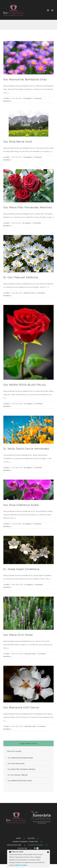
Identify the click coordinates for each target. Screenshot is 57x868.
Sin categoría (28, 98)
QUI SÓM (31, 838)
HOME (18, 838)
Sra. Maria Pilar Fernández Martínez (28, 207)
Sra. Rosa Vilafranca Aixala (21, 505)
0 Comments (38, 98)
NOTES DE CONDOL (36, 845)
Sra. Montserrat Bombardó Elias (25, 79)
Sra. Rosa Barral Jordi (18, 142)
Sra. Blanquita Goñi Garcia (21, 707)
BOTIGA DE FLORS (14, 845)
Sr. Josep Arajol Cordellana (21, 569)
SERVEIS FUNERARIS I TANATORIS (25, 842)
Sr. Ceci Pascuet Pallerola (21, 277)
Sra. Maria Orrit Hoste (18, 635)
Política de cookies (21, 865)
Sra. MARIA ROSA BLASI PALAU (25, 385)
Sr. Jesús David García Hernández (26, 449)
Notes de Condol (29, 293)
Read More (7, 101)
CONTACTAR (22, 848)
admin (7, 98)
